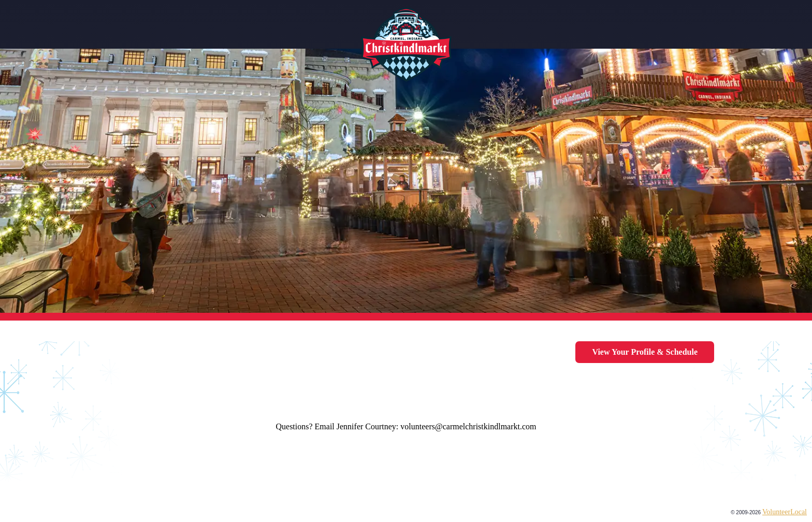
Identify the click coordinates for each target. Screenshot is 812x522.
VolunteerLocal (785, 512)
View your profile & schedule (645, 352)
